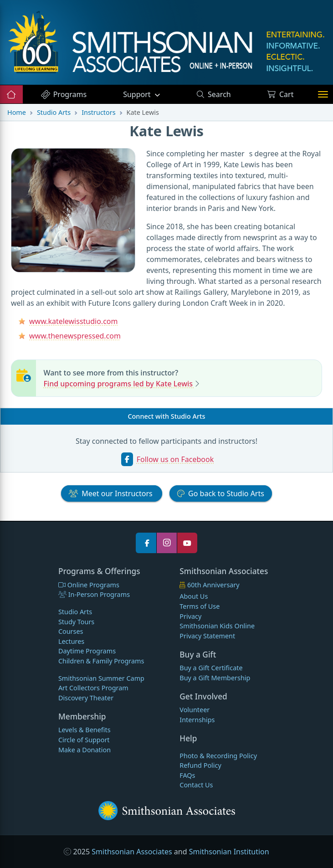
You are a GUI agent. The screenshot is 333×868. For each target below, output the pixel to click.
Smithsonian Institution (229, 852)
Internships (197, 720)
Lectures (71, 641)
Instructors (98, 112)
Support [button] (138, 94)
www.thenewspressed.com (75, 336)
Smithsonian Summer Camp (101, 678)
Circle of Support (84, 740)
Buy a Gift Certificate (211, 668)
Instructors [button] (112, 493)
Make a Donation (85, 750)
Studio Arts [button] (221, 493)
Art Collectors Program (93, 688)
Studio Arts (54, 112)
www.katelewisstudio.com (73, 321)
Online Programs (89, 585)
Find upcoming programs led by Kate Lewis (119, 384)
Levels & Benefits (85, 730)
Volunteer (195, 710)
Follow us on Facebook (175, 459)
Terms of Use (200, 606)
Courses (71, 631)
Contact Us (196, 785)
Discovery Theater (86, 698)
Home (17, 112)
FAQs (187, 775)
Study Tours (76, 622)
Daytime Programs (87, 651)
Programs (64, 94)
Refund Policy (200, 765)
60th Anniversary (209, 585)
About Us (194, 596)
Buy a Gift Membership (215, 678)
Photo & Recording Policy (218, 756)
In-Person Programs (94, 594)
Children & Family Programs (101, 661)
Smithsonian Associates (132, 852)
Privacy (190, 616)
